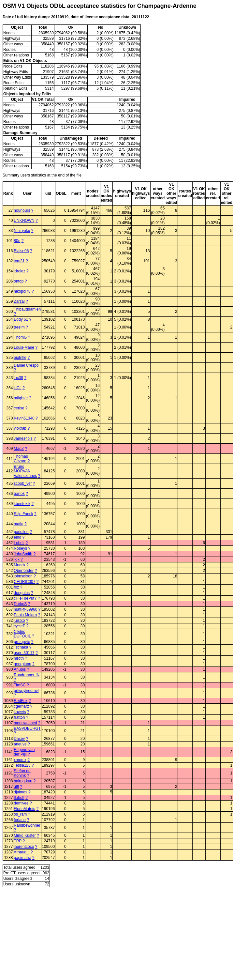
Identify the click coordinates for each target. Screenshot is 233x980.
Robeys (20, 548)
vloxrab (20, 428)
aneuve (20, 744)
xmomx (20, 760)
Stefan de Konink (22, 773)
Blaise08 (21, 251)
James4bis (23, 438)
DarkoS (20, 604)
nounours (22, 210)
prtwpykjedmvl (26, 691)
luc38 (18, 378)
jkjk (16, 559)
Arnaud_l (22, 852)
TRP (18, 841)
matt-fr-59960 (25, 609)
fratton (19, 717)
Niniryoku (22, 231)
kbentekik (22, 504)
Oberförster (24, 571)
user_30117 (24, 653)
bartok (19, 494)
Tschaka (21, 647)
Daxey (19, 739)
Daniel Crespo (26, 365)
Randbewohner (27, 825)
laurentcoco (24, 847)
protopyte (22, 642)
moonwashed (25, 723)
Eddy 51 (21, 319)
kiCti (17, 388)
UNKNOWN (24, 221)
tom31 (19, 261)
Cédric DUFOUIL (22, 634)
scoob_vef (23, 483)
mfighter (21, 398)
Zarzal (19, 301)
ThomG (20, 337)
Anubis (20, 669)
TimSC (20, 685)
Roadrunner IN (27, 675)
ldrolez (19, 271)
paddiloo (21, 532)
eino (17, 537)
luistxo (19, 620)
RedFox (21, 701)
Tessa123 (22, 765)
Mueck (19, 565)
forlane (20, 820)
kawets (20, 712)
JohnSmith (23, 554)
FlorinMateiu (24, 809)
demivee (21, 803)
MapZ (19, 449)
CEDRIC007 (24, 582)
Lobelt (19, 543)
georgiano (22, 664)
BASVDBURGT (27, 728)
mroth (19, 658)
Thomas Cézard (21, 459)
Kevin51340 (24, 418)
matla (18, 524)
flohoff (19, 798)
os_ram (20, 814)
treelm (19, 327)
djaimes (20, 792)
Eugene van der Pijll (24, 752)
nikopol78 (22, 291)
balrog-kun (23, 781)
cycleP (19, 626)
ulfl (16, 787)
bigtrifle (20, 358)
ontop (19, 281)
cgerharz (21, 706)
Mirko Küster (25, 835)
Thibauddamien (27, 309)
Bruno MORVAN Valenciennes (25, 471)
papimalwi (22, 858)
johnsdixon (23, 576)
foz (16, 587)
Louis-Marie (24, 347)
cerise (19, 408)
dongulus (22, 593)
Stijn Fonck (23, 514)
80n (17, 241)
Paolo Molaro (25, 615)
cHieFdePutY (25, 598)
